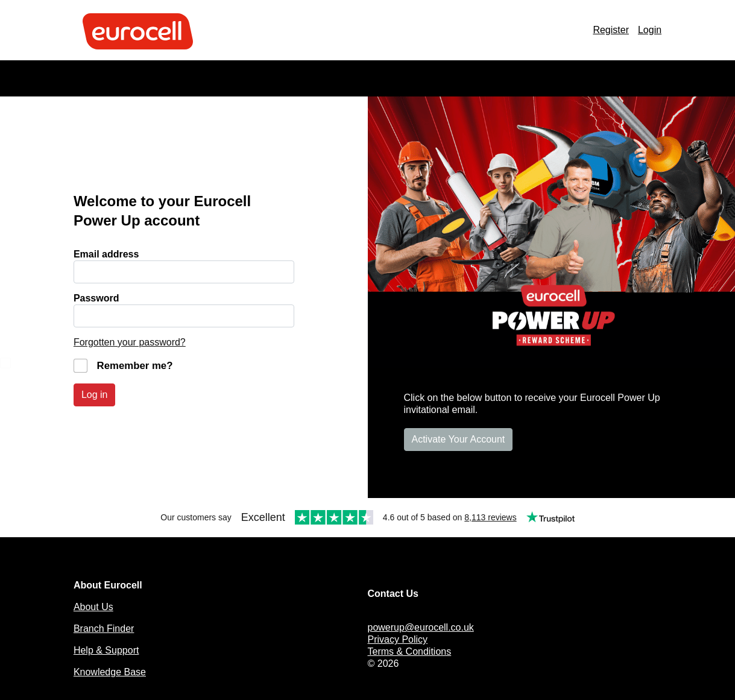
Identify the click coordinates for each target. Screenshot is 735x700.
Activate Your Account (459, 439)
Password (96, 298)
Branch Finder (104, 629)
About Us (93, 607)
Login (650, 30)
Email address (106, 254)
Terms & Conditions (410, 651)
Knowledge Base (110, 672)
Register (611, 30)
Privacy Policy (398, 639)
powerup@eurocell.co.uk (421, 627)
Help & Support (106, 650)
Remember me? (135, 366)
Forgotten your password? (130, 342)
